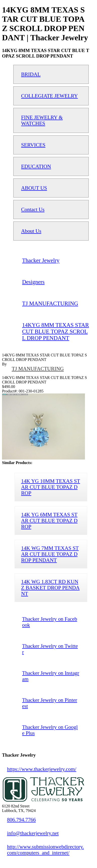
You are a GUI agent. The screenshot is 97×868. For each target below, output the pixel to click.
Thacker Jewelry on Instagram (51, 676)
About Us (31, 231)
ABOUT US (34, 188)
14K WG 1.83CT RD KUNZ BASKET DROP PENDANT (50, 588)
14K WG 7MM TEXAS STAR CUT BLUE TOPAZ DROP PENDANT (50, 554)
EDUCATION (36, 166)
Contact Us (33, 209)
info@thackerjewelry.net (33, 833)
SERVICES (33, 145)
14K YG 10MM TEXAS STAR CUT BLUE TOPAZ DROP (51, 487)
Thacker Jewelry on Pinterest (50, 703)
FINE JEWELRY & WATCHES (42, 120)
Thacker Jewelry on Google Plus (50, 730)
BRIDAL (31, 74)
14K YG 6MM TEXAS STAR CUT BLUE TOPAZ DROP (49, 520)
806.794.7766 (21, 820)
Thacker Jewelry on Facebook (50, 622)
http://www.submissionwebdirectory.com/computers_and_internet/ (45, 850)
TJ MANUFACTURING (38, 369)
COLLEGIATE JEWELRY (50, 96)
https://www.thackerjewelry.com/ (42, 769)
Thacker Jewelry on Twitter (50, 649)
